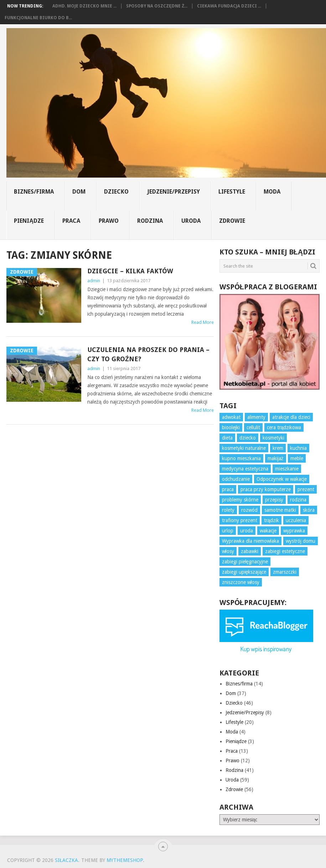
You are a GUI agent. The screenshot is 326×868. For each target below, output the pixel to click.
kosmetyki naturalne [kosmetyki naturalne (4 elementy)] (244, 448)
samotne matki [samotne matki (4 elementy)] (280, 510)
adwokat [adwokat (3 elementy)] (231, 417)
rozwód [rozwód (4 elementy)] (249, 510)
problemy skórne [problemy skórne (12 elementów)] (240, 500)
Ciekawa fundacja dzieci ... (229, 6)
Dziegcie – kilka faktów (130, 271)
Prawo (109, 221)
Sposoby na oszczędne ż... (157, 6)
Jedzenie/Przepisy (174, 192)
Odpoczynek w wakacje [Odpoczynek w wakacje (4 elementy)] (282, 479)
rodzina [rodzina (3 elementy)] (298, 500)
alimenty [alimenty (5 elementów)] (256, 417)
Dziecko (116, 192)
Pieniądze (29, 221)
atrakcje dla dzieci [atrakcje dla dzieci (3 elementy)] (291, 417)
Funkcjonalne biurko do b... (38, 18)
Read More (203, 322)
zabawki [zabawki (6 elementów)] (250, 551)
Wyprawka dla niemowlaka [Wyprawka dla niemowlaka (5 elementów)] (250, 541)
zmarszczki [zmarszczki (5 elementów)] (285, 572)
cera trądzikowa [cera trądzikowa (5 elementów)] (284, 427)
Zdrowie (232, 221)
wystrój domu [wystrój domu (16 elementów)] (301, 541)
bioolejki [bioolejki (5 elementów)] (231, 427)
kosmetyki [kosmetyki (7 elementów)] (273, 438)
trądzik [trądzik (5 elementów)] (272, 520)
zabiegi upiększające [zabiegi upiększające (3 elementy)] (244, 572)
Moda (272, 192)
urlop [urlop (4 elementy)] (228, 531)
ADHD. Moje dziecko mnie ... (84, 6)
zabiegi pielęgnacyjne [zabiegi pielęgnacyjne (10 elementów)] (245, 562)
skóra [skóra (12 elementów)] (309, 510)
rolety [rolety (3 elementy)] (228, 510)
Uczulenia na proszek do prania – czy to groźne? (148, 354)
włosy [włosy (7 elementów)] (228, 551)
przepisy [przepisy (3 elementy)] (274, 500)
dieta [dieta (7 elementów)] (227, 438)
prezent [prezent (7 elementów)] (306, 489)
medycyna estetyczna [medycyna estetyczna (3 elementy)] (245, 469)
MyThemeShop (125, 860)
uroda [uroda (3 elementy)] (247, 531)
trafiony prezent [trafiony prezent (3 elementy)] (240, 520)
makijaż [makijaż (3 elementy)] (276, 458)
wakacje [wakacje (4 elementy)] (268, 531)
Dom (79, 192)
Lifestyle (232, 192)
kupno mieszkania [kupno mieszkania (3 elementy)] (241, 458)
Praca (71, 221)
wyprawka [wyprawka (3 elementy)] (294, 531)
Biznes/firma (34, 192)
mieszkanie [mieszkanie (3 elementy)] (287, 469)
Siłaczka (66, 860)
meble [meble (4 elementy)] (297, 458)
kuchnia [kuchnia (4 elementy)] (298, 448)
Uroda (191, 221)
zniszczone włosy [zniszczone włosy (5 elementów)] (241, 582)
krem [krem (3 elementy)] (278, 448)
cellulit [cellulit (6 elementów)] (253, 427)
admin (94, 281)
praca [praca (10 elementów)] (228, 489)
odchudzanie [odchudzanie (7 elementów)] (236, 479)
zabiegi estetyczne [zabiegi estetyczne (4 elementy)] (285, 551)
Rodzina (150, 221)
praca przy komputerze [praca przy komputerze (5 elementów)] (266, 489)
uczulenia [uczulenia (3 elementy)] (296, 520)
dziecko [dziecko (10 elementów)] (248, 438)
